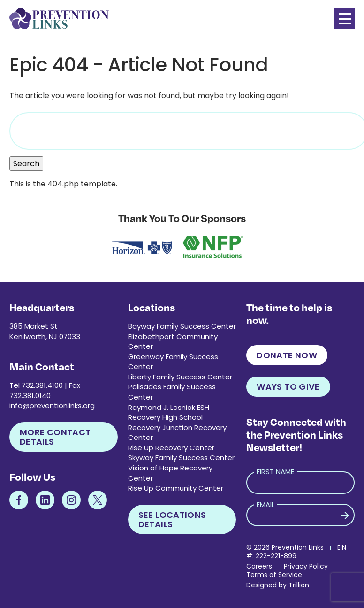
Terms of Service (274, 575)
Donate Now (287, 355)
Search (26, 164)
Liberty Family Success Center (180, 377)
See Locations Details (172, 519)
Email (265, 504)
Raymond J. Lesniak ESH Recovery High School (169, 412)
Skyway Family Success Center (181, 458)
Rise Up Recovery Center (171, 448)
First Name (275, 472)
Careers (259, 566)
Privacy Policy (306, 566)
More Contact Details (55, 437)
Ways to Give (288, 387)
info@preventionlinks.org (52, 405)
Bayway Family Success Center (182, 326)
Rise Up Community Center (176, 488)
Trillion (299, 585)
